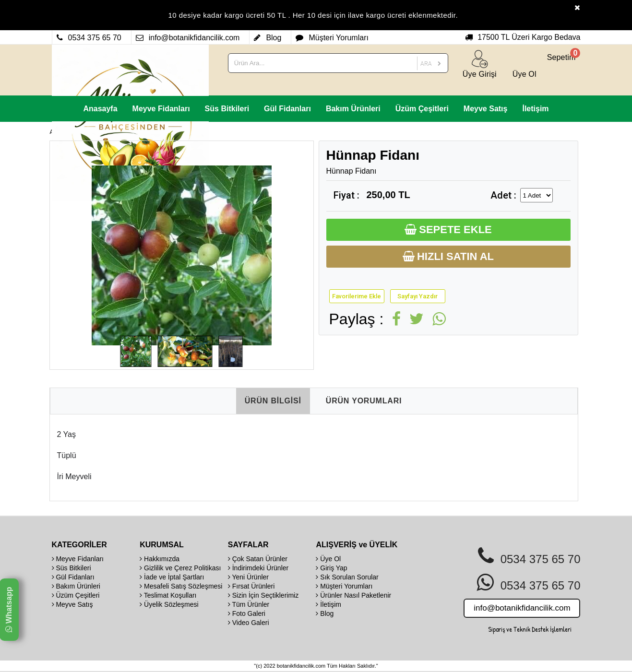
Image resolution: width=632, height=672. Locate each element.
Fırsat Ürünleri (251, 586)
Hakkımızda (160, 559)
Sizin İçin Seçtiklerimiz (263, 595)
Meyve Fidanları (161, 109)
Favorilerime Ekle (357, 296)
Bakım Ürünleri (353, 109)
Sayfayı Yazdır (417, 296)
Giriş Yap (331, 568)
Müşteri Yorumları (344, 586)
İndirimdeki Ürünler (258, 568)
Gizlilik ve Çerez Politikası (180, 568)
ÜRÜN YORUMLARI (364, 401)
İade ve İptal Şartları (172, 577)
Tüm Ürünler (249, 604)
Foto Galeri (247, 613)
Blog (325, 613)
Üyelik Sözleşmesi (169, 604)
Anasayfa (100, 109)
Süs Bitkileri (227, 109)
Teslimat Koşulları (168, 595)
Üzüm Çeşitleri (422, 109)
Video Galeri (249, 623)
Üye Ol (328, 559)
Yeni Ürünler (248, 577)
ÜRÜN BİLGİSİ (273, 401)
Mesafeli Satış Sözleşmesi (181, 586)
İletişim (535, 109)
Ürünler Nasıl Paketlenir (353, 595)
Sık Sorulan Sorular (347, 577)
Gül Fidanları (287, 109)
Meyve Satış (486, 109)
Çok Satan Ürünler (258, 559)
